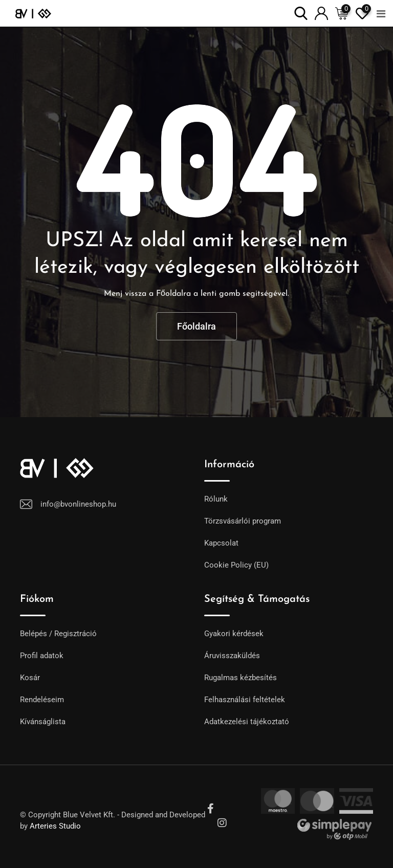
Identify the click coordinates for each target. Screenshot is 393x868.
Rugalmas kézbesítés (241, 678)
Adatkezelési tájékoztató (247, 722)
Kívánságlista (43, 722)
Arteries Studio (55, 826)
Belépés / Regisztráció (58, 634)
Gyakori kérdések (234, 634)
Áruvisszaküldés (232, 656)
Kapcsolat (221, 543)
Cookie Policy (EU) (236, 565)
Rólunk (216, 499)
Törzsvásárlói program (243, 521)
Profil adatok (42, 656)
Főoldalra (196, 326)
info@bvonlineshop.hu (78, 504)
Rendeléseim (42, 700)
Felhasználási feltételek (245, 700)
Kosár (30, 678)
